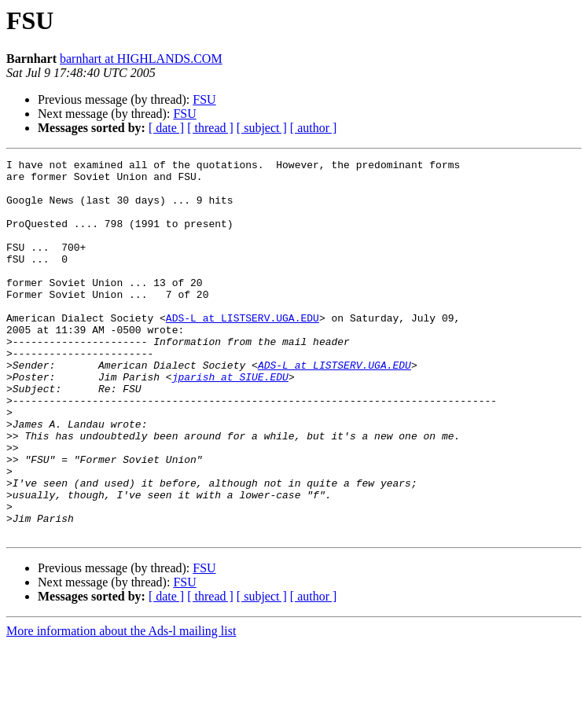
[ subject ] (262, 128)
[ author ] (314, 128)
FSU (204, 99)
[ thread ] (210, 128)
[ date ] (166, 128)
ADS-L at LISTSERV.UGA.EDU (243, 351)
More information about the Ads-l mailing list (121, 706)
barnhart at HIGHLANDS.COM (141, 59)
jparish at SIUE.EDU (230, 421)
